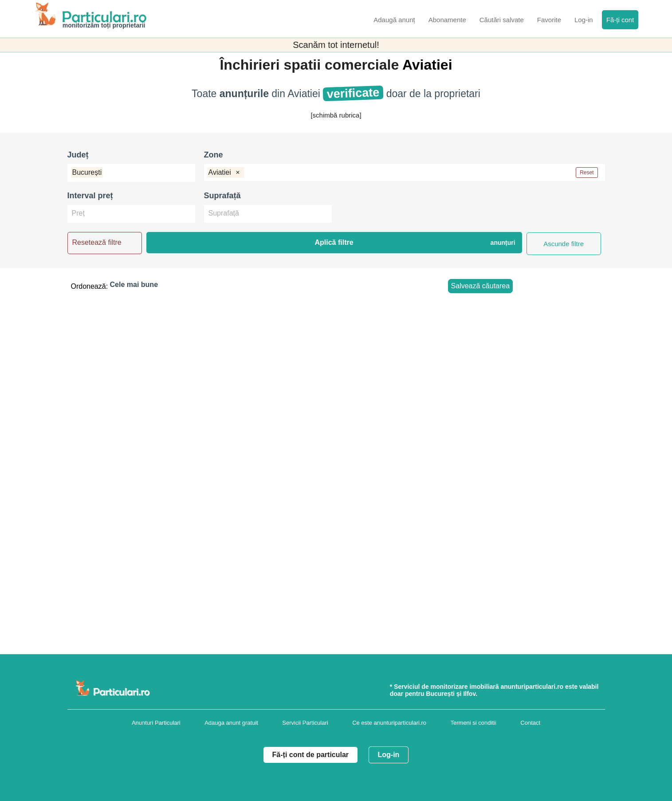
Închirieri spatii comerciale (311, 65)
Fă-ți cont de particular (310, 755)
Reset (587, 173)
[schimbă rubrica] (336, 115)
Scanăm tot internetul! (336, 45)
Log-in (389, 755)
